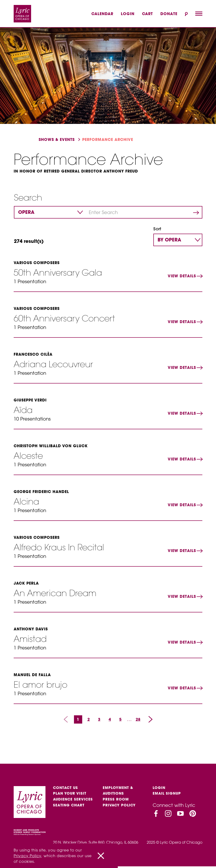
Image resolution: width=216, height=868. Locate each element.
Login (128, 14)
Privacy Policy (120, 808)
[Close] (101, 856)
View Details (182, 276)
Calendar (102, 14)
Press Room (116, 801)
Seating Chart (70, 808)
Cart (147, 14)
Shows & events (57, 139)
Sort (157, 229)
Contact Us (66, 788)
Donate (169, 14)
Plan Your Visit (70, 795)
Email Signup (167, 795)
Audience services (74, 801)
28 (138, 720)
